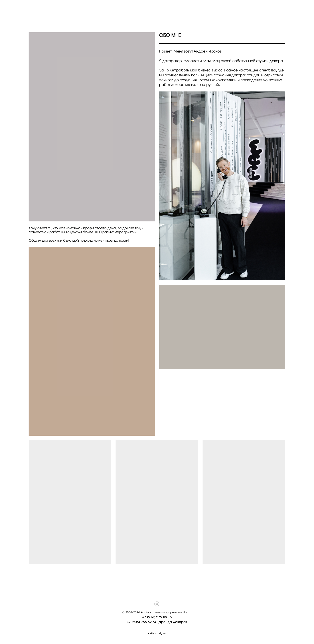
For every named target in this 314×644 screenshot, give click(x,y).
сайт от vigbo (157, 633)
